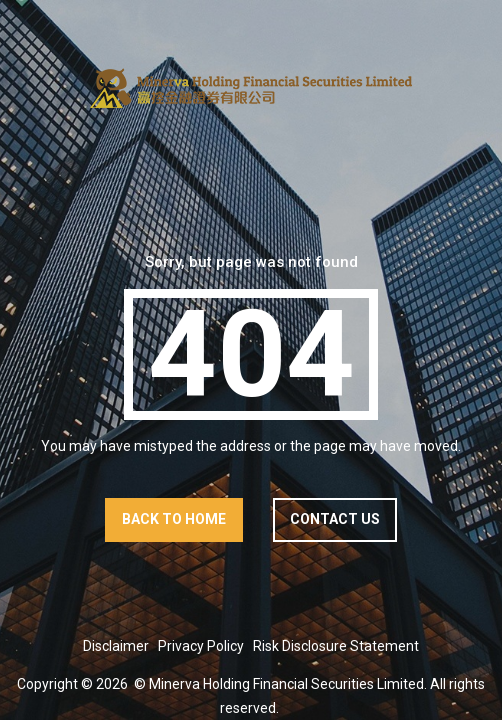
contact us (335, 519)
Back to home (174, 519)
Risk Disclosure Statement (336, 646)
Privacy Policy (201, 646)
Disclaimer (116, 646)
